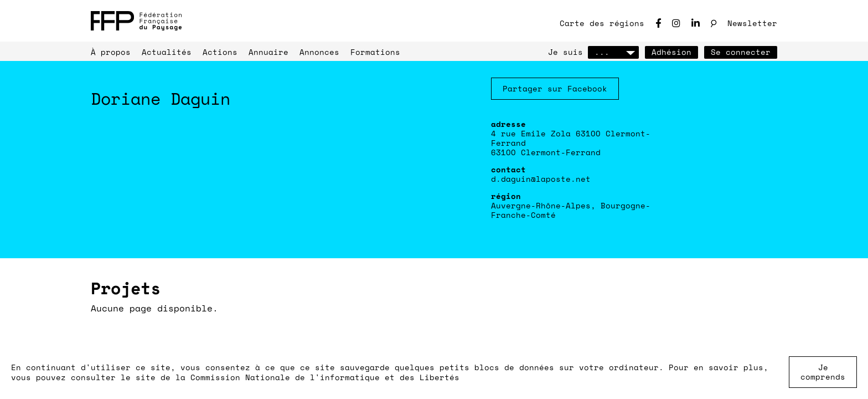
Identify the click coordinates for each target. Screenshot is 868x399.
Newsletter (752, 23)
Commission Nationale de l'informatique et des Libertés (325, 377)
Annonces (319, 52)
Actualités (167, 52)
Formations (375, 52)
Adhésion (671, 52)
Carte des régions (602, 23)
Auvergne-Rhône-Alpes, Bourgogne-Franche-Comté (571, 210)
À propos (111, 52)
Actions (220, 52)
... (613, 52)
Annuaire (268, 52)
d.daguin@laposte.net (541, 179)
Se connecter (741, 52)
